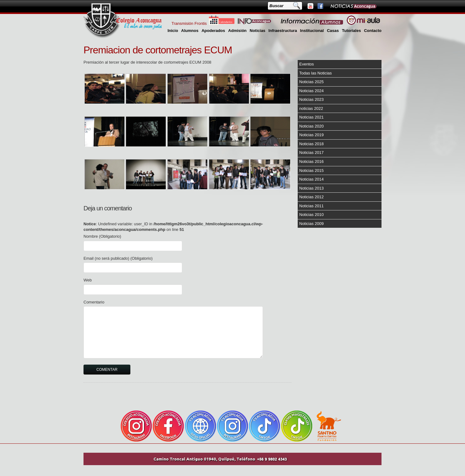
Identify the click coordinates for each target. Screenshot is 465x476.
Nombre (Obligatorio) (102, 236)
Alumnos (190, 31)
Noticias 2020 (312, 126)
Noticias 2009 (312, 224)
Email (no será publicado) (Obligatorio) (118, 258)
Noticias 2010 (312, 215)
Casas (333, 31)
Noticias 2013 (312, 188)
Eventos (307, 64)
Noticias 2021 (312, 117)
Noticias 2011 (312, 206)
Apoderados (213, 31)
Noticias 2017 (312, 153)
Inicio (173, 31)
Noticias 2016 (312, 162)
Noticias (257, 31)
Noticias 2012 (312, 197)
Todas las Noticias (316, 73)
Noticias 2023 (312, 99)
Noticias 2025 (312, 82)
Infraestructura (283, 31)
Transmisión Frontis (189, 23)
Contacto (373, 31)
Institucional (312, 31)
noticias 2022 (311, 108)
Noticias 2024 (312, 91)
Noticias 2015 (312, 171)
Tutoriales (351, 31)
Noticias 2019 (312, 135)
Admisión (237, 31)
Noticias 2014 (312, 179)
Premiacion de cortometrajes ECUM (158, 50)
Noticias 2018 (312, 144)
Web (88, 280)
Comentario (94, 302)
